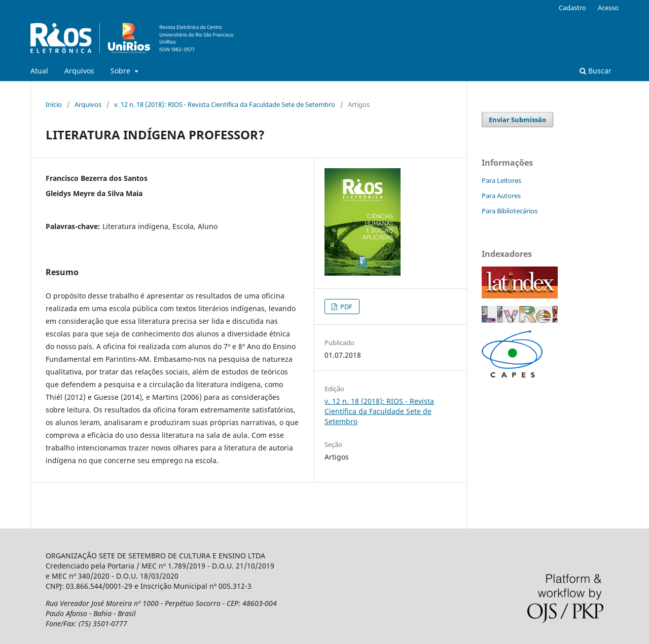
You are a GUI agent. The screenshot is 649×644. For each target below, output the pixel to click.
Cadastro (572, 8)
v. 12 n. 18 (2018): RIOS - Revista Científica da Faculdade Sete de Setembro (225, 104)
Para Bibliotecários (510, 211)
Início (54, 104)
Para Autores (501, 196)
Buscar (596, 71)
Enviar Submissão (517, 120)
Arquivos (79, 71)
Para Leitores (501, 180)
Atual (39, 71)
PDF (346, 307)
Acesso (608, 8)
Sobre (121, 71)
